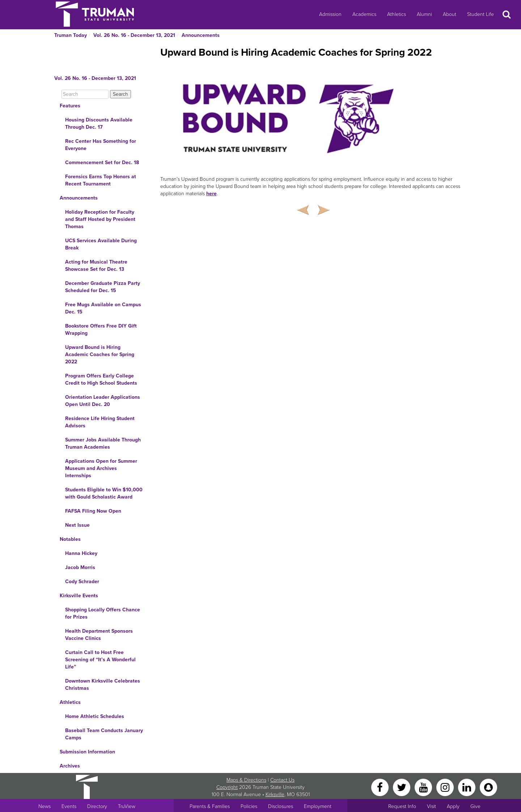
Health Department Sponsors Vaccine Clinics (99, 635)
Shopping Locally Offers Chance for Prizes (103, 613)
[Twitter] (402, 787)
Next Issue (77, 525)
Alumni (424, 14)
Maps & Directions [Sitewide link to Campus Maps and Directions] (246, 780)
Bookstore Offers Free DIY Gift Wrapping (101, 330)
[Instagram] (446, 787)
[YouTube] (424, 787)
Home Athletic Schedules (95, 716)
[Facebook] (381, 787)
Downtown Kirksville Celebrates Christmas (103, 685)
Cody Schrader (82, 582)
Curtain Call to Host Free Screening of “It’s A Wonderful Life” (100, 660)
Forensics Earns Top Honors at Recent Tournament (101, 180)
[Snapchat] (488, 787)
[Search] (85, 94)
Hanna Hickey (81, 553)
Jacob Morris (80, 567)
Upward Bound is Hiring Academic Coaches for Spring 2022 (100, 354)
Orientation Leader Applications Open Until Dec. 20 (103, 401)
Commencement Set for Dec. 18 (102, 163)
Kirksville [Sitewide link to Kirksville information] (275, 794)
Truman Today (71, 35)
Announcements (201, 35)
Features (70, 106)
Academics (364, 14)
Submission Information (87, 752)
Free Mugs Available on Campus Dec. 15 (103, 308)
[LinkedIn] (467, 787)
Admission (330, 14)
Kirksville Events (79, 596)
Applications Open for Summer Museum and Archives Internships (101, 468)
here (211, 194)
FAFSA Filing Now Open (93, 511)
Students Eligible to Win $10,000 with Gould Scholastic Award (104, 493)
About (450, 14)
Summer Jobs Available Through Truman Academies (103, 443)
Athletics (397, 14)
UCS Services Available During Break (101, 244)
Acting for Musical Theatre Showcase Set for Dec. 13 (96, 266)
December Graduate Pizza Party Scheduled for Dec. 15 (103, 287)
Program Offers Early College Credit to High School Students (101, 379)
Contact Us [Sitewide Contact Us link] (282, 780)
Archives (70, 766)
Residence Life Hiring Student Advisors (100, 422)
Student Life (480, 14)
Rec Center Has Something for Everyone (101, 145)
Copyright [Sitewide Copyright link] (227, 787)
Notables (70, 539)
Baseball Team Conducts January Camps (104, 734)
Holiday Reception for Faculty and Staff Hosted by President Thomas (100, 219)
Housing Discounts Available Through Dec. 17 (99, 123)
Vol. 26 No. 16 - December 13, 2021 (134, 35)
